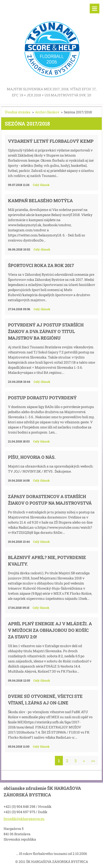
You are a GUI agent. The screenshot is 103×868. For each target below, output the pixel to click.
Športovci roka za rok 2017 (41, 265)
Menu (95, 8)
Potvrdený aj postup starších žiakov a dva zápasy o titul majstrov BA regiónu (46, 331)
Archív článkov (47, 112)
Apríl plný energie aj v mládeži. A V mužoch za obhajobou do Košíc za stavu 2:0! (50, 630)
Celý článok (41, 185)
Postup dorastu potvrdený (42, 398)
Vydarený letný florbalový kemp (51, 141)
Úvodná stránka (18, 112)
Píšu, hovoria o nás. (32, 457)
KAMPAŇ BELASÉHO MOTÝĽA (40, 200)
